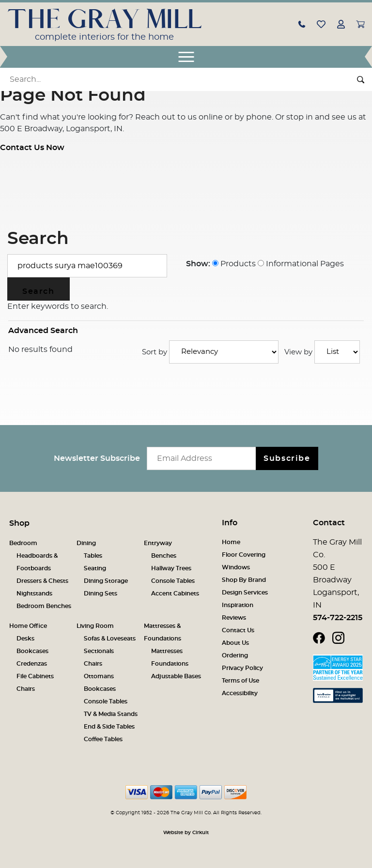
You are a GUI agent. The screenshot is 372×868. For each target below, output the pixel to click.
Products (234, 264)
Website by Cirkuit (186, 833)
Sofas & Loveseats (110, 639)
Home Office (28, 626)
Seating (95, 568)
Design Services (245, 593)
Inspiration (238, 605)
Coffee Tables (103, 739)
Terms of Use (240, 681)
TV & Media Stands (111, 714)
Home (231, 542)
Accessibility (240, 693)
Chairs (26, 689)
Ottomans (99, 676)
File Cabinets (35, 676)
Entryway (158, 543)
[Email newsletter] (204, 458)
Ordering (235, 655)
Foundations (170, 664)
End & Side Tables (109, 727)
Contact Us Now (32, 148)
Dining (86, 543)
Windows (236, 567)
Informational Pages (301, 264)
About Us (235, 643)
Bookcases (32, 651)
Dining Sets (101, 594)
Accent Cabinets (175, 594)
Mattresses (167, 651)
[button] (302, 24)
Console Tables (173, 581)
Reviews (234, 618)
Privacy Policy (242, 668)
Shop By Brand (244, 580)
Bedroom (23, 543)
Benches (164, 556)
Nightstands (34, 594)
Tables (93, 556)
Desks (25, 639)
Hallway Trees (171, 568)
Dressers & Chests (42, 581)
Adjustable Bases (176, 676)
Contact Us (238, 630)
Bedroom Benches (44, 606)
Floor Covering (244, 555)
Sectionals (99, 651)
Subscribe (287, 458)
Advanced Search (43, 331)
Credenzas (32, 664)
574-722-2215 (338, 618)
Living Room (95, 626)
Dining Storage (106, 581)
